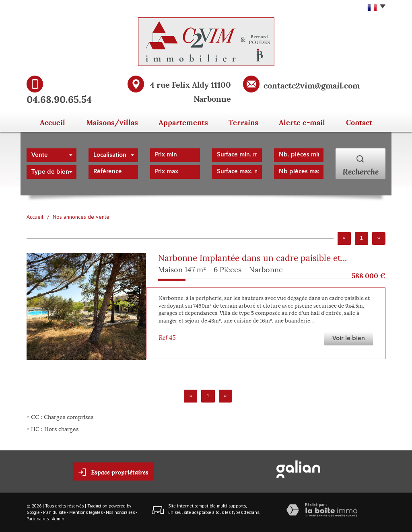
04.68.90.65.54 (59, 99)
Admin (58, 519)
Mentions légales (86, 512)
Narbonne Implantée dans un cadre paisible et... (252, 257)
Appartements (181, 122)
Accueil (51, 122)
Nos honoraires (120, 512)
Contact (360, 122)
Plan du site (55, 512)
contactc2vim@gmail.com (312, 85)
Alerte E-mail (301, 122)
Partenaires (38, 519)
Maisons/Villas (111, 122)
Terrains (242, 122)
